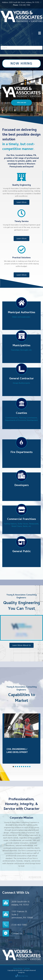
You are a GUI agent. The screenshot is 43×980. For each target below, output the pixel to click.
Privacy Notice (18, 968)
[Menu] (40, 33)
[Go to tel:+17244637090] (21, 924)
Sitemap (27, 968)
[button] (21, 103)
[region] (21, 93)
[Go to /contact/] (21, 903)
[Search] (21, 48)
